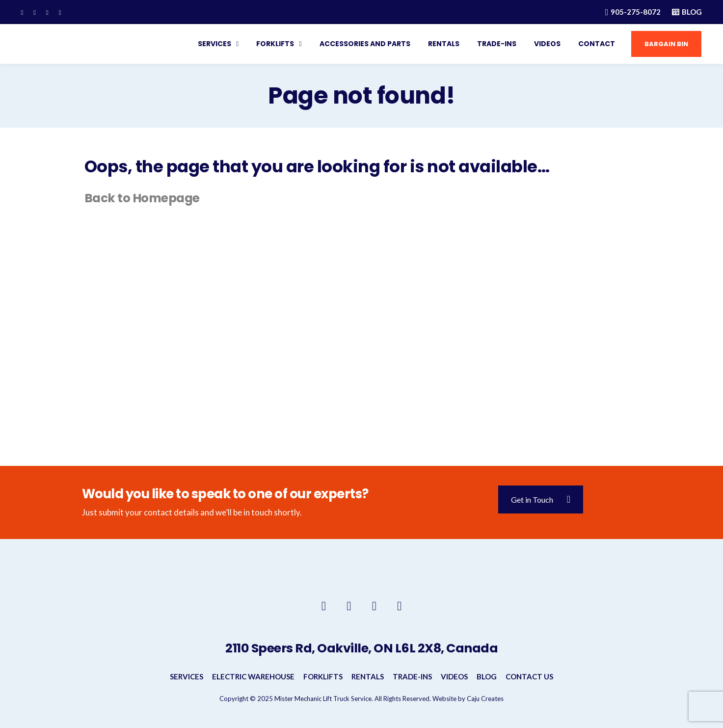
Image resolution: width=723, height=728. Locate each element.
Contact (594, 44)
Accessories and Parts (362, 44)
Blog (487, 676)
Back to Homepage (144, 198)
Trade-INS (494, 44)
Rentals (441, 44)
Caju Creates (485, 699)
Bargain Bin (663, 44)
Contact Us (529, 676)
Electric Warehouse (253, 676)
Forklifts (273, 44)
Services (212, 44)
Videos (544, 44)
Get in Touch (541, 499)
